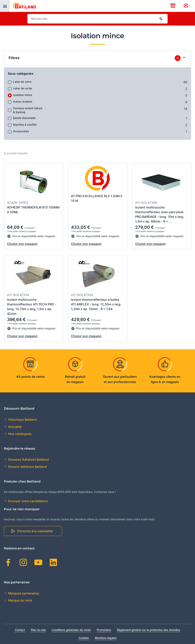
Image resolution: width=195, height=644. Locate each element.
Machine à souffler (25, 125)
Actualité (14, 427)
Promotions (104, 630)
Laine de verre (22, 82)
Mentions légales (106, 638)
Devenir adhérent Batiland (27, 467)
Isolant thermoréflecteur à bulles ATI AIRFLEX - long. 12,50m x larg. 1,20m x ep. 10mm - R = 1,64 (96, 304)
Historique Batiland (22, 420)
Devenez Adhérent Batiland (28, 459)
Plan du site (38, 630)
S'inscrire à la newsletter (35, 531)
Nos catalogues (19, 434)
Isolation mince (23, 95)
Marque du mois (20, 600)
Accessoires (21, 131)
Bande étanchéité (24, 118)
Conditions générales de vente (71, 630)
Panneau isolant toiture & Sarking (28, 110)
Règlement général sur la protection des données (149, 630)
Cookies (84, 638)
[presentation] (5, 6)
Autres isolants (23, 102)
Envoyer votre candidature (28, 501)
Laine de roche (23, 88)
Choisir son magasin (22, 244)
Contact (20, 630)
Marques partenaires (23, 593)
